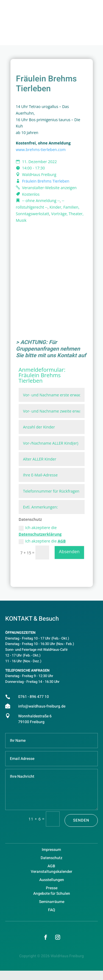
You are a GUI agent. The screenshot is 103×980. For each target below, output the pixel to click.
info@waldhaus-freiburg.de (42, 706)
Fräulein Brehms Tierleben (46, 181)
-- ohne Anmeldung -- (41, 201)
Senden (81, 820)
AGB (62, 541)
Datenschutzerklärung (40, 534)
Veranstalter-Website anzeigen (49, 188)
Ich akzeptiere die (40, 531)
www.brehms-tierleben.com (41, 150)
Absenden (69, 552)
